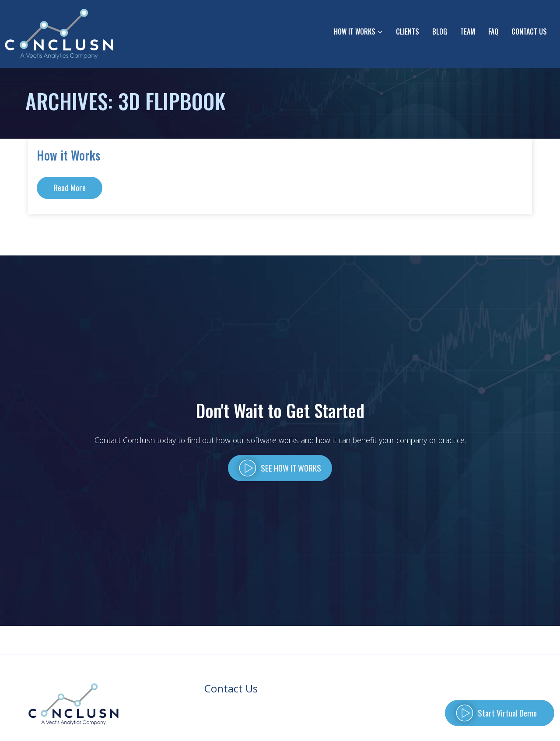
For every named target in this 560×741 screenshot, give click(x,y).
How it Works (68, 155)
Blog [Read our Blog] (440, 31)
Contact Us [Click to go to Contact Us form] (529, 31)
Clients (408, 31)
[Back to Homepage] (73, 704)
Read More (70, 187)
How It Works (355, 31)
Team (468, 31)
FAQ (493, 31)
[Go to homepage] (59, 34)
